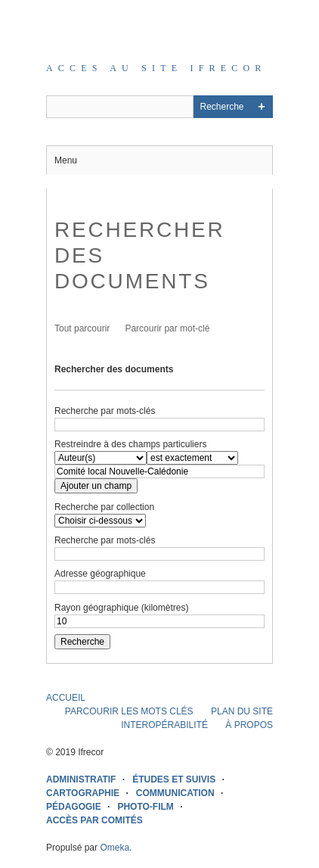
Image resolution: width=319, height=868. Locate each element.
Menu (66, 160)
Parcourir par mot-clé (167, 328)
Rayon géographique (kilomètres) (121, 608)
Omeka (115, 848)
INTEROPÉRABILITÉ (164, 725)
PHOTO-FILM (145, 807)
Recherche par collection (104, 507)
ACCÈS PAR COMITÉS (94, 820)
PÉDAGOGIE (74, 807)
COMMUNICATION (175, 793)
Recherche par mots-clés (105, 411)
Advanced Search (262, 107)
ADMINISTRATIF (81, 779)
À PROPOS (249, 725)
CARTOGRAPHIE (83, 793)
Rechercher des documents (114, 369)
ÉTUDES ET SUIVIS (174, 779)
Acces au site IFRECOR (156, 68)
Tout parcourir (82, 328)
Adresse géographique (100, 574)
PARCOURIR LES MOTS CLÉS (129, 711)
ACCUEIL (66, 698)
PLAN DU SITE (242, 711)
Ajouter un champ (96, 486)
